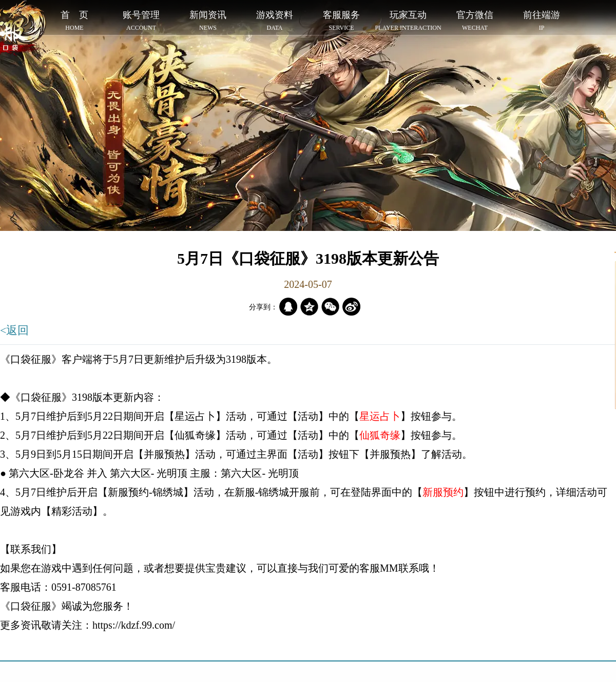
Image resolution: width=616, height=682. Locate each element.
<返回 (14, 330)
